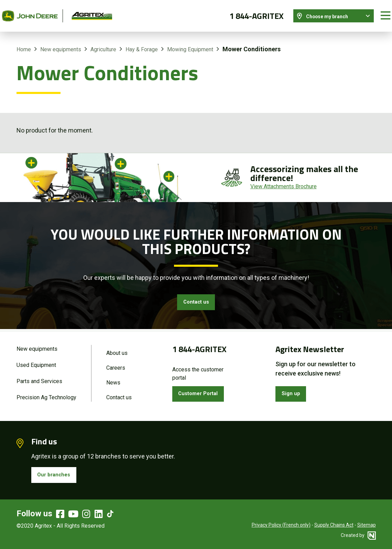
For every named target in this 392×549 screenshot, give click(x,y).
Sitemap (367, 525)
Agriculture (103, 43)
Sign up (293, 389)
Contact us (196, 297)
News (113, 379)
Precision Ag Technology (46, 395)
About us (117, 347)
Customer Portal (203, 389)
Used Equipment (36, 360)
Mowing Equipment (190, 43)
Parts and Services (39, 377)
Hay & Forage (142, 43)
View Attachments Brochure (284, 180)
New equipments (61, 43)
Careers (116, 363)
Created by (358, 535)
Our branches (57, 473)
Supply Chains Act (334, 525)
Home (24, 43)
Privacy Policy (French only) (281, 525)
